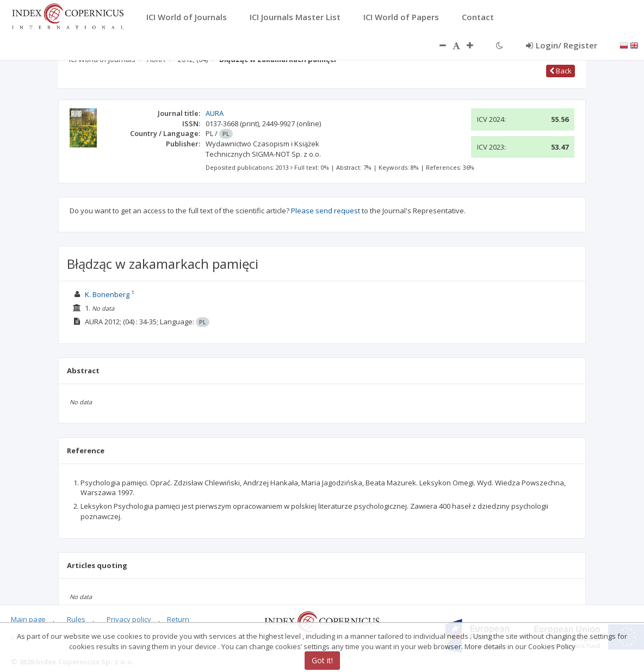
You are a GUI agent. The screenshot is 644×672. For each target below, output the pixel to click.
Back (561, 71)
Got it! (322, 660)
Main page (28, 619)
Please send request (326, 211)
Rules (76, 619)
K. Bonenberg (107, 294)
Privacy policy (129, 619)
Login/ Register (562, 45)
